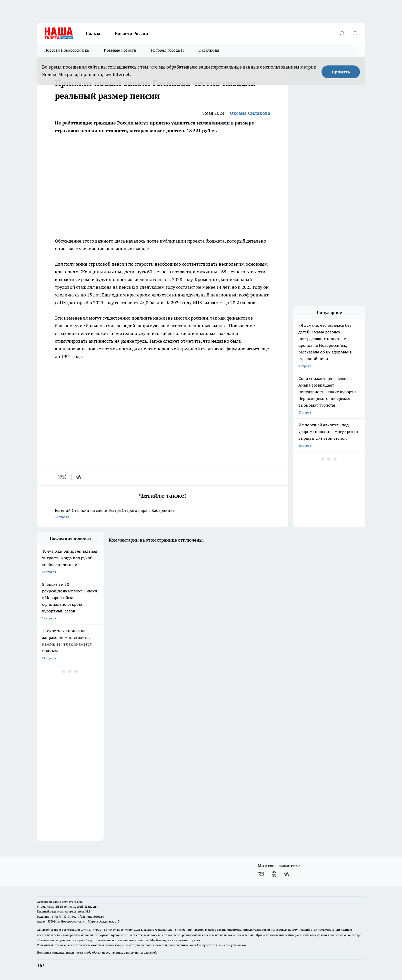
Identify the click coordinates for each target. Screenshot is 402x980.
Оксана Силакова (250, 113)
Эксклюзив (209, 50)
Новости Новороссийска (67, 50)
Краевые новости (120, 50)
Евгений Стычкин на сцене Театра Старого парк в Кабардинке (163, 514)
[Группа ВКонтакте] (261, 874)
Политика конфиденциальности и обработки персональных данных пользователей (97, 952)
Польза (93, 33)
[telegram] (80, 477)
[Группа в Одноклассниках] (274, 874)
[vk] (63, 477)
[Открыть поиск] (342, 33)
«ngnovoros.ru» (73, 902)
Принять (341, 72)
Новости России (131, 33)
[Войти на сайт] (355, 33)
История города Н (168, 50)
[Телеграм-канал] (287, 874)
